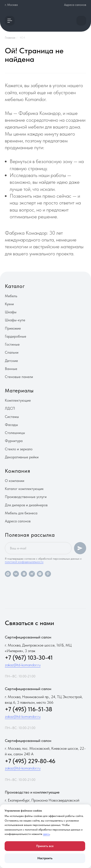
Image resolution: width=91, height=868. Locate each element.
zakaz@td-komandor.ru (23, 665)
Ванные (11, 369)
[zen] (40, 574)
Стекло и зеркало (19, 449)
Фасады (11, 425)
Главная (10, 38)
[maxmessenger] (8, 574)
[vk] (16, 574)
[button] (10, 21)
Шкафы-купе (15, 320)
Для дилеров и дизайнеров (26, 505)
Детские (11, 361)
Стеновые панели (19, 377)
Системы (12, 417)
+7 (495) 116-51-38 (29, 709)
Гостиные (12, 344)
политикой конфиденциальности (24, 562)
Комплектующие (18, 400)
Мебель (11, 296)
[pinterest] (48, 574)
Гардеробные (16, 336)
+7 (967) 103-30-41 (29, 658)
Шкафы (11, 312)
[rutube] (32, 574)
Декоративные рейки (22, 457)
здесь (46, 834)
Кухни (9, 304)
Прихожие (13, 328)
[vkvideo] (24, 574)
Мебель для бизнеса (21, 513)
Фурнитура (14, 441)
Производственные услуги (26, 497)
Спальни (12, 352)
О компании (15, 481)
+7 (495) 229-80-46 (30, 761)
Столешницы (15, 433)
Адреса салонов (75, 5)
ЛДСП (10, 408)
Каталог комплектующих (24, 489)
